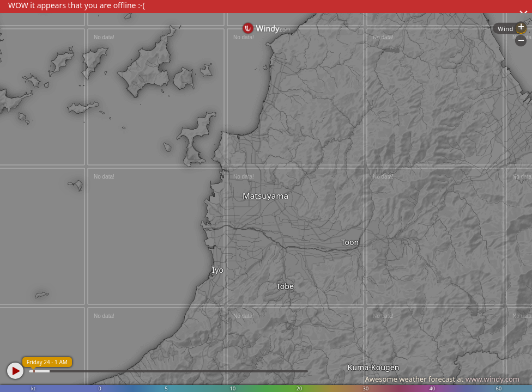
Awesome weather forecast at (442, 379)
